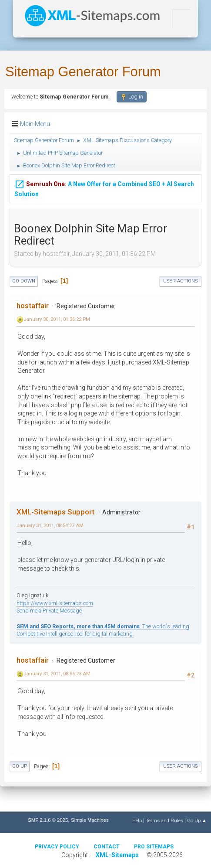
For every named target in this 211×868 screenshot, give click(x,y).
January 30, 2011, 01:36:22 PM (57, 319)
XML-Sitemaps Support (55, 512)
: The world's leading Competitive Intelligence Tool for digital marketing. (103, 630)
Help (137, 820)
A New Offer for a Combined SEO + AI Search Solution (104, 188)
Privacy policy (57, 847)
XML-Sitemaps (117, 855)
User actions (180, 281)
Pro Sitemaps (154, 847)
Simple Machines (90, 820)
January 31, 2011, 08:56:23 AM (57, 674)
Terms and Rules (164, 820)
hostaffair (33, 306)
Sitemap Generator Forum (83, 72)
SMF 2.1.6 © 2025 (48, 820)
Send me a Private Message (49, 611)
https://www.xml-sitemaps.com (55, 603)
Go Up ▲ (197, 820)
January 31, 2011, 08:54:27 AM (50, 525)
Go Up (20, 766)
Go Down (24, 281)
